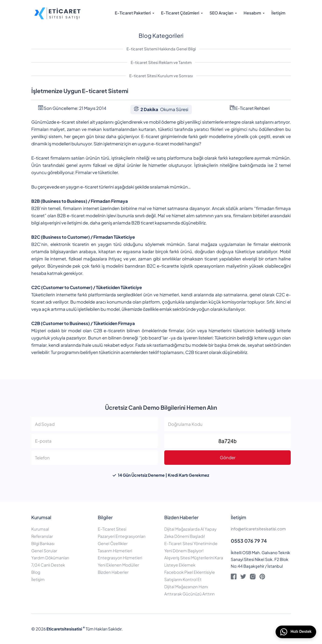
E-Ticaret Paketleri (133, 13)
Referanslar (42, 536)
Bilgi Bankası (43, 543)
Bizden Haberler (113, 572)
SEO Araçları (221, 13)
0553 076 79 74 (249, 541)
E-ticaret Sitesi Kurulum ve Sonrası (161, 76)
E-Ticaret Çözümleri (180, 13)
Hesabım (252, 13)
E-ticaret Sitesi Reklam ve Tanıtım (161, 62)
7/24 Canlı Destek (48, 565)
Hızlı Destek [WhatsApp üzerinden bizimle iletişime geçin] (296, 632)
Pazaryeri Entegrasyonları (122, 536)
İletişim (278, 13)
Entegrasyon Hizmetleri (120, 558)
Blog (36, 572)
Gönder (228, 457)
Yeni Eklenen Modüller (118, 565)
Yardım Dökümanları (50, 558)
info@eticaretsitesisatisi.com (258, 529)
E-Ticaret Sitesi (112, 529)
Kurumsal (40, 529)
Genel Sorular (44, 551)
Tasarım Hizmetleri (115, 551)
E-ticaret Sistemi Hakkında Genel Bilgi (161, 49)
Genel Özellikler (113, 543)
